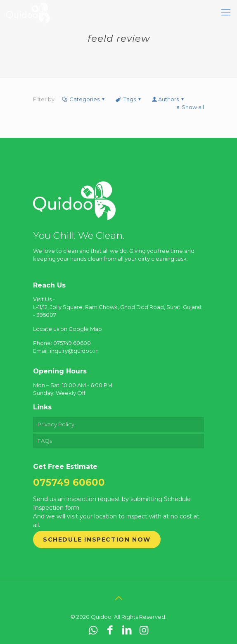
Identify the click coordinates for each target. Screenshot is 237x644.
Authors (168, 99)
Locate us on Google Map (68, 329)
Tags (129, 99)
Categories (84, 99)
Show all (189, 107)
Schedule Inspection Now (97, 539)
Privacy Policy (56, 424)
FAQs (45, 441)
